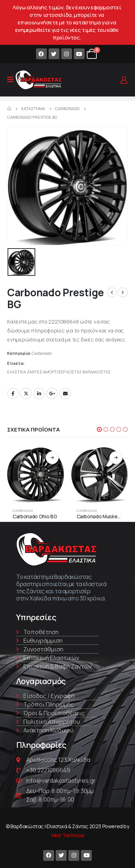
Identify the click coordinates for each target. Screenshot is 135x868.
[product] (36, 474)
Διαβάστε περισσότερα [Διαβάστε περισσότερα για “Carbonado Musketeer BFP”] (116, 458)
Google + (52, 393)
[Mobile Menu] (10, 80)
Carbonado (42, 353)
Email (65, 393)
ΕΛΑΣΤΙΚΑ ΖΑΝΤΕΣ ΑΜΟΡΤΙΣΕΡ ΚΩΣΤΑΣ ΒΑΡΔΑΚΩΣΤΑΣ (59, 372)
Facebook (13, 393)
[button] (99, 429)
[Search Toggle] (114, 80)
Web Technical (68, 835)
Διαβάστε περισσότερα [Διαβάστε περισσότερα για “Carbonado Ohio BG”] (52, 458)
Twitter (26, 393)
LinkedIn (39, 393)
